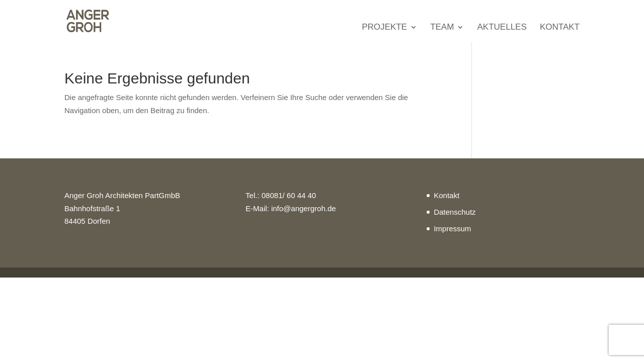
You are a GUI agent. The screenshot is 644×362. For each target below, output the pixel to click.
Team (442, 28)
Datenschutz (455, 212)
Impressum (452, 229)
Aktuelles (502, 28)
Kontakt (560, 28)
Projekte (384, 28)
